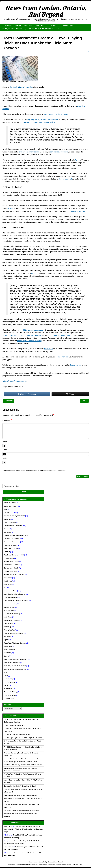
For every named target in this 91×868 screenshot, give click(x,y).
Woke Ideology (9, 698)
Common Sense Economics (13, 526)
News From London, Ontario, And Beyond (46, 11)
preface (34, 273)
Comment (7, 421)
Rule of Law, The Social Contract (15, 643)
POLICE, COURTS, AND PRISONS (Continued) (44, 29)
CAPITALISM (55, 26)
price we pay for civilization (29, 152)
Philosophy (7, 627)
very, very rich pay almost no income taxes (43, 120)
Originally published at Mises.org (14, 381)
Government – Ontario (11, 568)
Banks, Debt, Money (10, 506)
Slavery (6, 656)
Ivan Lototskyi (8, 847)
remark (11, 209)
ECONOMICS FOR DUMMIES (12, 26)
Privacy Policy (43, 862)
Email (5, 450)
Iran (5, 588)
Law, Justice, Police (10, 591)
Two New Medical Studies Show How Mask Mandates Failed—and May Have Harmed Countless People (23, 829)
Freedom (7, 552)
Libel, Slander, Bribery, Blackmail (15, 594)
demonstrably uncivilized (59, 152)
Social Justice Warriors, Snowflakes (16, 659)
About (35, 862)
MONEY (44, 26)
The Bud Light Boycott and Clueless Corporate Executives (23, 738)
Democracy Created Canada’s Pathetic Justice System (22, 810)
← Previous (8, 401)
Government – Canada (11, 562)
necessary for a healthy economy (29, 341)
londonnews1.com (24, 865)
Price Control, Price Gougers (13, 633)
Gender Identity (9, 558)
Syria (5, 672)
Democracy (8, 532)
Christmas (7, 519)
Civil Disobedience (10, 522)
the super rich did (65, 179)
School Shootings (10, 650)
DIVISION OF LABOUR (31, 26)
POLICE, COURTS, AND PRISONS (13, 29)
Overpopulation (9, 624)
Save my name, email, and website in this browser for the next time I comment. (34, 471)
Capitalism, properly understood (14, 516)
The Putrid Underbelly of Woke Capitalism (18, 734)
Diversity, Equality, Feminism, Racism (16, 535)
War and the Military (10, 692)
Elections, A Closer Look (12, 542)
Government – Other (11, 571)
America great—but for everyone (56, 114)
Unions (6, 685)
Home (30, 862)
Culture (6, 529)
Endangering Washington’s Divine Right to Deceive (21, 786)
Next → (84, 401)
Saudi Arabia (8, 646)
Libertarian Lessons (10, 597)
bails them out (63, 357)
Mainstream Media (10, 604)
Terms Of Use (52, 862)
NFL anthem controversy (12, 614)
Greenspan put (76, 365)
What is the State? (10, 695)
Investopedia (36, 335)
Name (5, 441)
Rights (6, 640)
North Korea (8, 617)
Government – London (11, 565)
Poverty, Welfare (9, 630)
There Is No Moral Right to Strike (15, 725)
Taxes (6, 676)
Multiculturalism (9, 610)
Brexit (6, 509)
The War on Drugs (10, 682)
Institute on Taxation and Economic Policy (39, 122)
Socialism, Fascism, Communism (15, 666)
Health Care (8, 581)
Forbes (78, 160)
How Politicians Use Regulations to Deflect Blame (20, 795)
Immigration (8, 584)
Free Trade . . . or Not (11, 548)
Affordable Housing (10, 503)
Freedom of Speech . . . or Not (14, 555)
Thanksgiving (8, 679)
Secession (7, 653)
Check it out (49, 349)
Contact (60, 862)
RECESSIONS (68, 26)
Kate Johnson (8, 826)
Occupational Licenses (11, 620)
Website (6, 458)
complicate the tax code (79, 211)
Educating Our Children (12, 539)
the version (21, 87)
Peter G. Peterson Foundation (59, 335)
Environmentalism (10, 545)
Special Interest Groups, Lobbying (15, 669)
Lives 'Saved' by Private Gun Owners (16, 601)
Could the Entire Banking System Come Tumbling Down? (23, 765)
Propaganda (8, 637)
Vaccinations (8, 689)
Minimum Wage (9, 607)
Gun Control (8, 578)
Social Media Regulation (12, 663)
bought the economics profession (32, 330)
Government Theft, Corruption (14, 575)
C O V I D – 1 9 (9, 513)
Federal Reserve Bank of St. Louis (18, 335)
